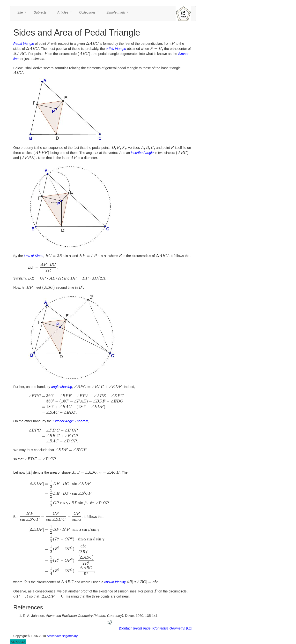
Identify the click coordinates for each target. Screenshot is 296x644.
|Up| (189, 625)
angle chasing (61, 383)
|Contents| (160, 625)
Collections (90, 14)
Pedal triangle (24, 44)
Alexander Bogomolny (62, 632)
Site (23, 14)
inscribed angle (142, 149)
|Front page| (142, 625)
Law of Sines (34, 252)
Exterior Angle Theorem (70, 418)
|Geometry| (177, 625)
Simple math (118, 14)
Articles (66, 14)
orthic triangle (116, 49)
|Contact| (126, 625)
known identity (115, 579)
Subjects (43, 14)
